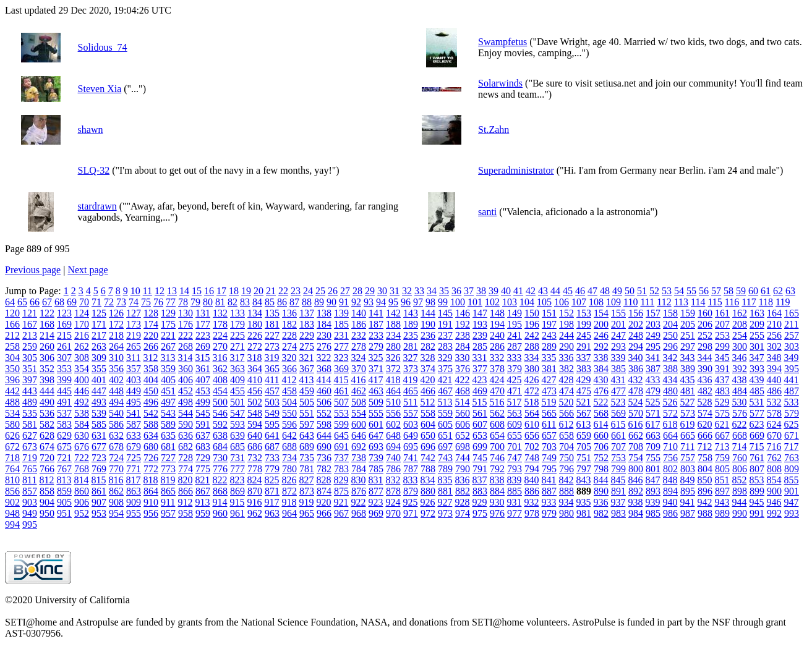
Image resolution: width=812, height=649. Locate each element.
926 (427, 502)
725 (134, 458)
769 (99, 469)
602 (393, 424)
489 (30, 402)
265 (134, 346)
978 (532, 513)
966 (324, 513)
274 (289, 346)
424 (497, 380)
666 (705, 435)
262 (82, 346)
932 (531, 502)
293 (618, 346)
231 (341, 335)
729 (203, 458)
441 (791, 380)
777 (237, 469)
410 (255, 380)
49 (617, 291)
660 (601, 435)
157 (653, 313)
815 (98, 480)
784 (359, 469)
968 (359, 513)
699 (480, 447)
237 (445, 335)
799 (618, 469)
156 (636, 313)
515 (479, 402)
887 (549, 491)
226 (255, 335)
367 (307, 369)
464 (393, 391)
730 (220, 458)
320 (289, 358)
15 (197, 291)
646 (359, 435)
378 (497, 369)
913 (202, 502)
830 (358, 480)
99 (443, 302)
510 (393, 402)
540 (116, 413)
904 (47, 502)
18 (234, 291)
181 (272, 324)
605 (445, 424)
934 (566, 502)
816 (116, 480)
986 (670, 513)
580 (12, 424)
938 (635, 502)
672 (12, 447)
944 (739, 502)
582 (47, 424)
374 (428, 369)
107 (579, 302)
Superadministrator (516, 170)
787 (411, 469)
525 (652, 402)
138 (324, 313)
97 (418, 302)
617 (652, 424)
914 (220, 502)
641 (272, 435)
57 (716, 291)
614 (600, 424)
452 (186, 391)
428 (566, 380)
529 (722, 402)
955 (134, 513)
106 (562, 302)
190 (428, 324)
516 (497, 402)
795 (549, 469)
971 (411, 513)
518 (531, 402)
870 (255, 491)
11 (147, 291)
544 (186, 413)
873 (307, 491)
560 (463, 413)
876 (359, 491)
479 (653, 391)
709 (653, 447)
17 (221, 291)
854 (774, 480)
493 (99, 402)
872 (289, 491)
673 (30, 447)
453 (203, 391)
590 (186, 424)
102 (492, 302)
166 (12, 324)
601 (376, 424)
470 (497, 391)
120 (12, 313)
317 (237, 358)
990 (740, 513)
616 (635, 424)
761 (757, 458)
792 (497, 469)
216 (82, 335)
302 (774, 346)
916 (254, 502)
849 (687, 480)
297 (688, 346)
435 (687, 380)
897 (722, 491)
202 (636, 324)
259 (30, 346)
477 (618, 391)
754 (636, 458)
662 (636, 435)
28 (357, 291)
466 (428, 391)
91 (344, 302)
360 (186, 369)
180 (255, 324)
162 (740, 313)
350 (12, 369)
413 (306, 380)
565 (549, 413)
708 (636, 447)
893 (653, 491)
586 (116, 424)
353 (64, 369)
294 (636, 346)
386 (636, 369)
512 (427, 402)
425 (514, 380)
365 (272, 369)
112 (664, 302)
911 (168, 502)
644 (324, 435)
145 (445, 313)
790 (463, 469)
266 (151, 346)
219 (134, 335)
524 (635, 402)
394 (774, 369)
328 (427, 358)
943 (722, 502)
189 (411, 324)
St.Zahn (494, 129)
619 (687, 424)
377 (480, 369)
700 (497, 447)
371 (376, 369)
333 (514, 358)
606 (463, 424)
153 (584, 313)
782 (324, 469)
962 (255, 513)
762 (774, 458)
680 (151, 447)
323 (341, 358)
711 (687, 447)
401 (99, 380)
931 (514, 502)
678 (116, 447)
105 (544, 302)
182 (289, 324)
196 (532, 324)
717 (791, 447)
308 (82, 358)
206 (705, 324)
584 (82, 424)
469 (480, 391)
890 (601, 491)
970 (393, 513)
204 (670, 324)
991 (757, 513)
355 (99, 369)
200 (601, 324)
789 (445, 469)
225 (237, 335)
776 (220, 469)
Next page (88, 270)
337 (583, 358)
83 (245, 302)
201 (618, 324)
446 (82, 391)
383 (584, 369)
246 (601, 335)
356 (116, 369)
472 (532, 391)
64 (10, 302)
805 (722, 469)
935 (583, 502)
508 (359, 402)
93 (369, 302)
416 (358, 380)
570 (636, 413)
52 (654, 291)
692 (359, 447)
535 (30, 413)
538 (82, 413)
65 (22, 302)
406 (186, 380)
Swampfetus (502, 42)
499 (203, 402)
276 (324, 346)
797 (584, 469)
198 (566, 324)
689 (307, 447)
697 (445, 447)
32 (407, 291)
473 (549, 391)
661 (618, 435)
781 (307, 469)
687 (272, 447)
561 (480, 413)
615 (618, 424)
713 (722, 447)
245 (584, 335)
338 (600, 358)
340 (635, 358)
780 (289, 469)
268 (186, 346)
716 (774, 447)
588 (151, 424)
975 (480, 513)
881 (445, 491)
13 (172, 291)
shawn (91, 129)
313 (168, 358)
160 (705, 313)
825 (271, 480)
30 (382, 291)
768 (82, 469)
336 (566, 358)
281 (411, 346)
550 (289, 413)
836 (462, 480)
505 (307, 402)
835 (445, 480)
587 (134, 424)
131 (203, 313)
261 (64, 346)
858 (47, 491)
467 (445, 391)
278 (359, 346)
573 (688, 413)
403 (134, 380)
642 (289, 435)
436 (704, 380)
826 (289, 480)
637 (203, 435)
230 (324, 335)
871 (272, 491)
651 (445, 435)
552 (324, 413)
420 (427, 380)
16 (209, 291)
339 (618, 358)
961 (237, 513)
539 (99, 413)
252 (705, 335)
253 (722, 335)
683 (203, 447)
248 (636, 335)
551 (307, 413)
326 (393, 358)
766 (47, 469)
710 (670, 447)
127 (134, 313)
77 (171, 302)
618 (670, 424)
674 (47, 447)
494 (116, 402)
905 (64, 502)
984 (636, 513)
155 (618, 313)
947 (791, 502)
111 (647, 302)
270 (220, 346)
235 (411, 335)
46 (580, 291)
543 (168, 413)
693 (376, 447)
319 (271, 358)
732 (255, 458)
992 (774, 513)
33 (419, 291)
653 (480, 435)
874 (324, 491)
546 (220, 413)
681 (168, 447)
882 (463, 491)
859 (64, 491)
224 (220, 335)
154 (601, 313)
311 (133, 358)
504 (289, 402)
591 (203, 424)
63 (790, 291)
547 (237, 413)
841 (549, 480)
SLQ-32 (94, 170)
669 (757, 435)
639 (237, 435)
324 (358, 358)
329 (445, 358)
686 (255, 447)
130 (186, 313)
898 (740, 491)
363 (237, 369)
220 (151, 335)
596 (289, 424)
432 (635, 380)
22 (283, 291)
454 (220, 391)
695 (411, 447)
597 (307, 424)
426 (531, 380)
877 (376, 491)
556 (393, 413)
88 (307, 302)
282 (428, 346)
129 (168, 313)
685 (237, 447)
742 (428, 458)
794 (532, 469)
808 (774, 469)
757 (688, 458)
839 (514, 480)
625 (791, 424)
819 (168, 480)
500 (220, 402)
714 (739, 447)
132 (220, 313)
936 (600, 502)
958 (186, 513)
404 (151, 380)
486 (774, 391)
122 (47, 313)
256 (774, 335)
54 (679, 291)
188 (393, 324)
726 (151, 458)
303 (792, 346)
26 (333, 291)
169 (64, 324)
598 (324, 424)
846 (635, 480)
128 (151, 313)
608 (497, 424)
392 (740, 369)
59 (741, 291)
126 (116, 313)
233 (376, 335)
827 (306, 480)
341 (652, 358)
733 (272, 458)
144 (428, 313)
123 (64, 313)
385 (618, 369)
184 (324, 324)
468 (463, 391)
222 (186, 335)
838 (497, 480)
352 (47, 369)
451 (168, 391)
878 (393, 491)
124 (82, 313)
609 (515, 424)
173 (134, 324)
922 (358, 502)
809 (792, 469)
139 (341, 313)
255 (757, 335)
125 (99, 313)
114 (698, 302)
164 (774, 313)
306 (47, 358)
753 (618, 458)
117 (749, 302)
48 (605, 291)
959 (203, 513)
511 (410, 402)
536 (47, 413)
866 (186, 491)
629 (64, 435)
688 (289, 447)
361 (203, 369)
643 (307, 435)
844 (600, 480)
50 (630, 291)
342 (670, 358)
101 (475, 302)
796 (566, 469)
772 (151, 469)
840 (531, 480)
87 (294, 302)
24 (308, 291)
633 (134, 435)
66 (35, 302)
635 (168, 435)
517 (514, 402)
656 (532, 435)
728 (186, 458)
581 (30, 424)
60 (753, 291)
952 (82, 513)
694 (393, 447)
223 (203, 335)
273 (272, 346)
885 (515, 491)
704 (566, 447)
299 (722, 346)
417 (375, 380)
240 (497, 335)
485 (757, 391)
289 (549, 346)
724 (116, 458)
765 (30, 469)
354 (82, 369)
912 (185, 502)
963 (272, 513)
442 (12, 391)
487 (792, 391)
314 (185, 358)
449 (134, 391)
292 (601, 346)
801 (653, 469)
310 (116, 358)
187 (376, 324)
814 (81, 480)
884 (497, 491)
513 (445, 402)
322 (323, 358)
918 (289, 502)
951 (64, 513)
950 (47, 513)
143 (411, 313)
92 (356, 302)
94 (381, 302)
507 (341, 402)
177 (203, 324)
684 (220, 447)
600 (359, 424)
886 (532, 491)
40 (506, 291)
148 (497, 313)
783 (341, 469)
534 (12, 413)
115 (715, 302)
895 (688, 491)
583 (64, 424)
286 (497, 346)
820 (185, 480)
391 (722, 369)
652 (463, 435)
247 (618, 335)
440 (774, 380)
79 (195, 302)
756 (670, 458)
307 (64, 358)
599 (341, 424)
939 (652, 502)
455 (237, 391)
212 (12, 335)
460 (324, 391)
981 (584, 513)
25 (320, 291)
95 (393, 302)
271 (237, 346)
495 (134, 402)
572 (670, 413)
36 (456, 291)
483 (722, 391)
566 (566, 413)
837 (479, 480)
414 (323, 380)
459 (307, 391)
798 (601, 469)
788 (428, 469)
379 (515, 369)
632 (116, 435)
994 (12, 524)
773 (168, 469)
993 (792, 513)
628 (47, 435)
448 (116, 391)
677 (99, 447)
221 (168, 335)
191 (445, 324)
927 (445, 502)
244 (566, 335)
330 (462, 358)
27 (345, 291)
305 (30, 358)
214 (47, 335)
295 (653, 346)
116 (732, 302)
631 (99, 435)
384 (601, 369)
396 (12, 380)
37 (469, 291)
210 (774, 324)
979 (549, 513)
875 (341, 491)
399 (64, 380)
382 (566, 369)
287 (515, 346)
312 (150, 358)
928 (462, 502)
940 (670, 502)
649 (411, 435)
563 (515, 413)
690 (324, 447)
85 (270, 302)
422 (462, 380)
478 (636, 391)
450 (151, 391)
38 (481, 291)
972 (428, 513)
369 (341, 369)
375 (445, 369)
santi (487, 212)
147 (480, 313)
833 (410, 480)
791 (480, 469)
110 (630, 302)
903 (30, 502)
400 (82, 380)
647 (376, 435)
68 (59, 302)
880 (428, 491)
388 (670, 369)
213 (30, 335)
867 (203, 491)
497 (168, 402)
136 (289, 313)
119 (783, 302)
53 (667, 291)
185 (341, 324)
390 (705, 369)
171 (99, 324)
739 (376, 458)
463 (376, 391)
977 (515, 513)
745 (480, 458)
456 (255, 391)
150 (532, 313)
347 (756, 358)
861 (99, 491)
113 (681, 302)
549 (272, 413)
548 (255, 413)
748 (532, 458)
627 (30, 435)
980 (566, 513)
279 (376, 346)
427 (549, 380)
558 (428, 413)
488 (12, 402)
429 (583, 380)
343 (687, 358)
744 (463, 458)
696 (428, 447)
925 (410, 502)
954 (116, 513)
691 (341, 447)
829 (341, 480)
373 (411, 369)
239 (480, 335)
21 (271, 291)
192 (463, 324)
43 (543, 291)
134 (255, 313)
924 (393, 502)
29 (370, 291)
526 (670, 402)
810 (12, 480)
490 (47, 402)
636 (186, 435)
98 (430, 302)
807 (757, 469)
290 (566, 346)
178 (220, 324)
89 (319, 302)
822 (220, 480)
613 (583, 424)
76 (158, 302)
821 (202, 480)
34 (432, 291)
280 (393, 346)
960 (220, 513)
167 (30, 324)
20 (259, 291)
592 (220, 424)
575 (722, 413)
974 (463, 513)
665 (688, 435)
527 (687, 402)
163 (757, 313)
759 (722, 458)
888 (566, 491)
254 (740, 335)
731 (237, 458)
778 (255, 469)
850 (704, 480)
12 (160, 291)
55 (691, 291)
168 (47, 324)
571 (653, 413)
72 (109, 302)
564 (532, 413)
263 (99, 346)
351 (30, 369)
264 (116, 346)
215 (64, 335)
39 (494, 291)
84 (257, 302)
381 (549, 369)
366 (289, 369)
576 (740, 413)
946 (774, 502)
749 (549, 458)
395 (792, 369)
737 (341, 458)
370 (359, 369)
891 (618, 491)
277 (341, 346)
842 (566, 480)
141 (376, 313)
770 (116, 469)
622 (739, 424)
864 (151, 491)
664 (670, 435)
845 (618, 480)
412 (289, 380)
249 (653, 335)
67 (47, 302)
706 (601, 447)
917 (271, 502)
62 (778, 291)
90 (331, 302)
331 (479, 358)
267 (168, 346)
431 (618, 380)
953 (99, 513)
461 (341, 391)
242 (532, 335)
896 (705, 491)
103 (510, 302)
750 (566, 458)
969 (376, 513)
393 (757, 369)
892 (636, 491)
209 (757, 324)
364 (255, 369)
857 (30, 491)
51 (642, 291)
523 (618, 402)
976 (497, 513)
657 (549, 435)
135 (272, 313)
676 (82, 447)
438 (739, 380)
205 (688, 324)
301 (757, 346)
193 (480, 324)
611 (549, 424)
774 (186, 469)
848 (670, 480)
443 (30, 391)
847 (652, 480)
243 (549, 335)
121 (30, 313)
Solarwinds (500, 83)
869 (237, 491)
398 (47, 380)
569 (618, 413)
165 (792, 313)
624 (774, 424)
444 (47, 391)
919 (306, 502)
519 (549, 402)
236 (428, 335)
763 (792, 458)
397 (30, 380)
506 (324, 402)
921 (341, 502)
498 (186, 402)
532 (774, 402)
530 (739, 402)
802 (670, 469)
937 (618, 502)
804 (705, 469)
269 (203, 346)
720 (47, 458)
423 (479, 380)
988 (705, 513)
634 (151, 435)
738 (359, 458)
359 (168, 369)
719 (30, 458)
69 (72, 302)
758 (705, 458)
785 (376, 469)
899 (757, 491)
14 (184, 291)
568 (601, 413)
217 (99, 335)
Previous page (33, 270)
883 (480, 491)
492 (82, 402)
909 (134, 502)
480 (670, 391)
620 (704, 424)
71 (96, 302)
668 (740, 435)
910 (151, 502)
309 (99, 358)
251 (688, 335)
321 (306, 358)
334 (531, 358)
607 (480, 424)
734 (289, 458)
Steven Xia (100, 89)
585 (99, 424)
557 (411, 413)
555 (376, 413)
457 (272, 391)
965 (307, 513)
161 (722, 313)
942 (704, 502)
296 (670, 346)
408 (220, 380)
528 (704, 402)
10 (135, 291)
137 (307, 313)
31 (395, 291)
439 (756, 380)
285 (480, 346)
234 (393, 335)
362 (220, 369)
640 (255, 435)
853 (756, 480)
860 (82, 491)
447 (99, 391)
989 (722, 513)
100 (458, 302)
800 (636, 469)
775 (203, 469)
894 (670, 491)
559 (445, 413)
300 (740, 346)
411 (272, 380)
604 (428, 424)
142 (393, 313)
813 (64, 480)
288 (532, 346)
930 (497, 502)
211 (791, 324)
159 (688, 313)
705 (584, 447)
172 (116, 324)
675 (64, 447)
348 (774, 358)
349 (791, 358)
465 (411, 391)
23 (296, 291)
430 (600, 380)
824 (254, 480)
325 (375, 358)
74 (134, 302)
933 (549, 502)
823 (237, 480)
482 (705, 391)
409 (237, 380)
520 (566, 402)
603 (411, 424)
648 (393, 435)
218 (116, 335)
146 (463, 313)
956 (151, 513)
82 (233, 302)
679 (134, 447)
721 (64, 458)
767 (64, 469)
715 (756, 447)
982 (601, 513)
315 (202, 358)
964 (289, 513)
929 (479, 502)
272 (255, 346)
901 (792, 491)
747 (515, 458)
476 (601, 391)
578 (774, 413)
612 (566, 424)
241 (515, 335)
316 (220, 358)
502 (255, 402)
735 (307, 458)
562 (497, 413)
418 (393, 380)
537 (64, 413)
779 (272, 469)
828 (323, 480)
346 (739, 358)
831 (375, 480)
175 (168, 324)
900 (774, 491)
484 (740, 391)
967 (341, 513)
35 (444, 291)
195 (515, 324)
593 (237, 424)
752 (601, 458)
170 (82, 324)
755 (653, 458)
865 (168, 491)
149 (515, 313)
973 (445, 513)
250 (670, 335)
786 (393, 469)
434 (670, 380)
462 (359, 391)
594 (255, 424)
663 (653, 435)
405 (168, 380)
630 (82, 435)
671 (792, 435)
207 (722, 324)
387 (653, 369)
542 (151, 413)
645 (341, 435)
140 (359, 313)
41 (518, 291)
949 (30, 513)
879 (411, 491)
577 (757, 413)
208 (740, 324)
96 (406, 302)
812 (46, 480)
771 (134, 469)
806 (740, 469)
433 (652, 380)
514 (462, 402)
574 (705, 413)
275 (307, 346)
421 (445, 380)
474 (566, 391)
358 (151, 369)
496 (151, 402)
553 (341, 413)
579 (792, 413)
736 (324, 458)
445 (64, 391)
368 (324, 369)
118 (766, 302)
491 (64, 402)
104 (527, 302)
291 (584, 346)
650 (428, 435)
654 (497, 435)
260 (47, 346)
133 (237, 313)
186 (359, 324)
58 (729, 291)
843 (583, 480)
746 (497, 458)
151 (549, 313)
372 (393, 369)
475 (584, 391)
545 (203, 413)
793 (515, 469)
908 (116, 502)
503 (272, 402)
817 (133, 480)
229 (307, 335)
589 (168, 424)
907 (99, 502)
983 (618, 513)
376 (463, 369)
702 (532, 447)
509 (376, 402)
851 (722, 480)
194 (497, 324)
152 (566, 313)
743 (445, 458)
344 (704, 358)
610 (532, 424)
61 (766, 291)
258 (12, 346)
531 (756, 402)
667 (722, 435)
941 (687, 502)
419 (410, 380)
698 (463, 447)
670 (774, 435)
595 (272, 424)
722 (82, 458)
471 (515, 391)
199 (584, 324)
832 (393, 480)
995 (30, 524)
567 (584, 413)
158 (670, 313)
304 (12, 358)
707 (618, 447)
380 (532, 369)
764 (12, 469)
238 (463, 335)
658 (566, 435)
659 (584, 435)
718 (12, 458)
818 (150, 480)
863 (134, 491)
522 (600, 402)
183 (307, 324)
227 (272, 335)
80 (208, 302)
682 (186, 447)
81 (220, 302)
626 (12, 435)
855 (791, 480)
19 (246, 291)
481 (688, 391)
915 (237, 502)
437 (722, 380)
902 (12, 502)
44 (555, 291)
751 (584, 458)
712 (704, 447)
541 (134, 413)
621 (722, 424)
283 (445, 346)
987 (688, 513)
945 (756, 502)
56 (704, 291)
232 (359, 335)
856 (12, 491)
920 (323, 502)
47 (592, 291)
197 (549, 324)
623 (756, 424)
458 (289, 391)
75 (146, 302)
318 (254, 358)
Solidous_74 (103, 47)
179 (237, 324)
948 (12, 513)
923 (375, 502)
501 (237, 402)
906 (82, 502)
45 (568, 291)
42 (531, 291)
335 (549, 358)
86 (282, 302)
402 (116, 380)
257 (792, 335)
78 (183, 302)
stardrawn (97, 206)
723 (99, 458)
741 (411, 458)
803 (688, 469)
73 (121, 302)
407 (203, 380)
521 (583, 402)
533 (791, 402)
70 (84, 302)
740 (393, 458)
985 (653, 513)
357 (134, 369)
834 (427, 480)
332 (497, 358)
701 (515, 447)
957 (168, 513)
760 (740, 458)
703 (549, 447)
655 (515, 435)
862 (116, 491)
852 (739, 480)
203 (653, 324)
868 (220, 491)
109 (613, 302)
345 (722, 358)
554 (359, 413)
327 (410, 358)
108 (596, 302)
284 (463, 346)
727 (168, 458)
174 (151, 324)
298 (705, 346)
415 (341, 380)
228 (289, 335)
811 (29, 480)
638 (220, 435)
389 (688, 369)
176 (186, 324)
